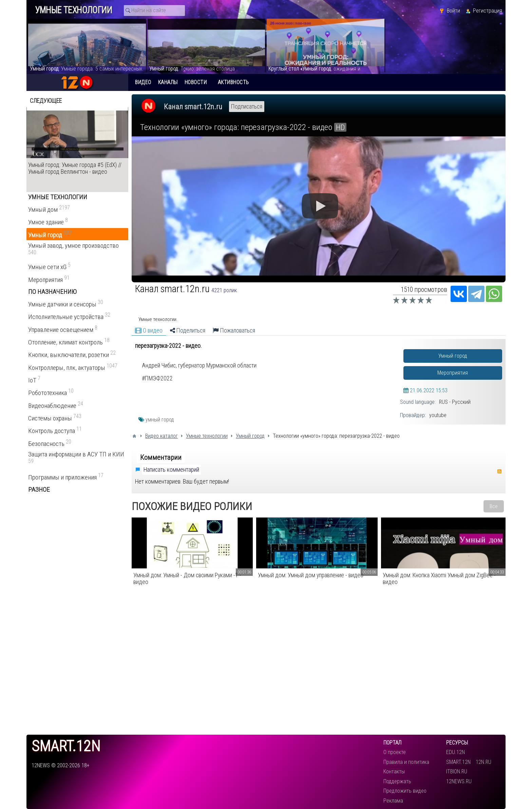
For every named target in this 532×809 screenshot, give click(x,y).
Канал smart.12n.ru (193, 107)
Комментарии (161, 457)
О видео (149, 331)
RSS (499, 471)
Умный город (453, 356)
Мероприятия (453, 373)
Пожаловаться (234, 331)
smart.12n (66, 746)
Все (494, 506)
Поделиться (188, 331)
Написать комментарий (171, 470)
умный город (160, 420)
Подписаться (247, 107)
